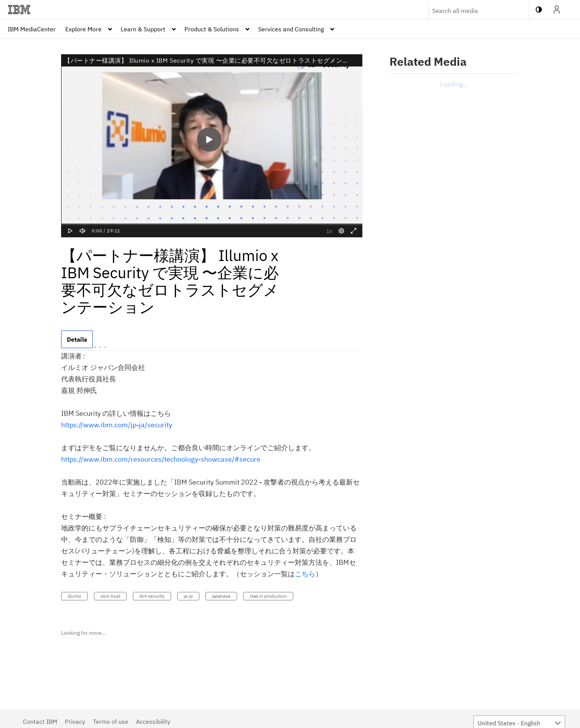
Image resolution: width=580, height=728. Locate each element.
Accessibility (153, 722)
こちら (305, 574)
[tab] (77, 339)
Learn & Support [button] (143, 29)
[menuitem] (32, 29)
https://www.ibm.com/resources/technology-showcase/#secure (161, 459)
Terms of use (111, 722)
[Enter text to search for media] (470, 11)
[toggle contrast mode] (539, 10)
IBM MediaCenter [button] (32, 29)
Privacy (75, 722)
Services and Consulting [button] (291, 29)
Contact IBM (40, 722)
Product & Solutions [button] (212, 29)
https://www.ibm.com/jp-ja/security (117, 425)
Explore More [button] (83, 29)
